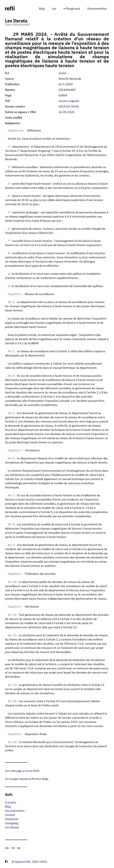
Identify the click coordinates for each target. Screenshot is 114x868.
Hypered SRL (23, 862)
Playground (73, 9)
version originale (69, 101)
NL (19, 848)
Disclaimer (12, 819)
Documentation (97, 9)
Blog (42, 9)
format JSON (32, 771)
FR (13, 848)
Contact (10, 815)
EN (7, 848)
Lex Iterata (12, 827)
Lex (54, 9)
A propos (11, 802)
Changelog (12, 823)
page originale (20, 779)
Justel (62, 73)
